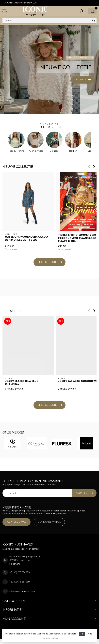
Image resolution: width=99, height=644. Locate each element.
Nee (90, 634)
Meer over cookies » (50, 638)
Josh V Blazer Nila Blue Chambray (22, 383)
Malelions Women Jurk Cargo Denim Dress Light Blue (26, 238)
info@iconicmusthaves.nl (22, 591)
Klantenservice (16, 522)
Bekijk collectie (50, 262)
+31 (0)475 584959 (19, 572)
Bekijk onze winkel (49, 522)
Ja (82, 634)
